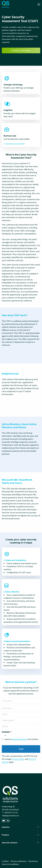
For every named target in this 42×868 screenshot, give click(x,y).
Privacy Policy (18, 759)
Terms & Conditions (10, 864)
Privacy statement (19, 861)
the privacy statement (19, 739)
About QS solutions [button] (10, 843)
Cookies (5, 861)
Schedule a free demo (21, 50)
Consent (7, 732)
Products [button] (5, 835)
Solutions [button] (6, 827)
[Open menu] (38, 4)
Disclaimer (33, 861)
